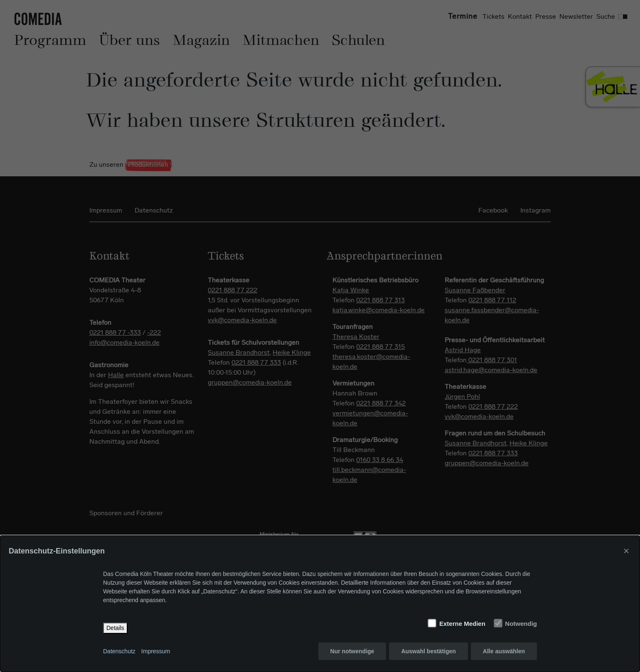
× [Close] (626, 551)
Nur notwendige (352, 651)
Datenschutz (119, 651)
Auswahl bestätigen (428, 651)
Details (115, 628)
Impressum (156, 651)
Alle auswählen (504, 651)
